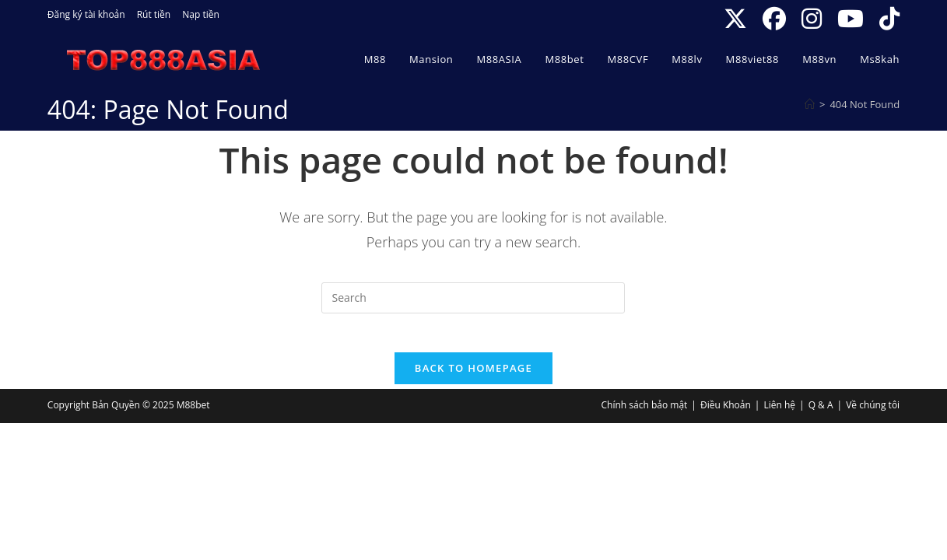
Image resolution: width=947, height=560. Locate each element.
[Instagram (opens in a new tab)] (812, 19)
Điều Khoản (726, 413)
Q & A (821, 413)
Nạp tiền (201, 14)
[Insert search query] (473, 298)
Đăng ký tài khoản (86, 14)
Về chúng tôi (873, 413)
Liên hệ (779, 413)
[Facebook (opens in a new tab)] (774, 19)
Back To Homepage (473, 376)
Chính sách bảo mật (645, 413)
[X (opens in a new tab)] (735, 19)
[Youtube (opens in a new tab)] (851, 19)
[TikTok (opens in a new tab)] (886, 19)
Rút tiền (154, 14)
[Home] (810, 104)
